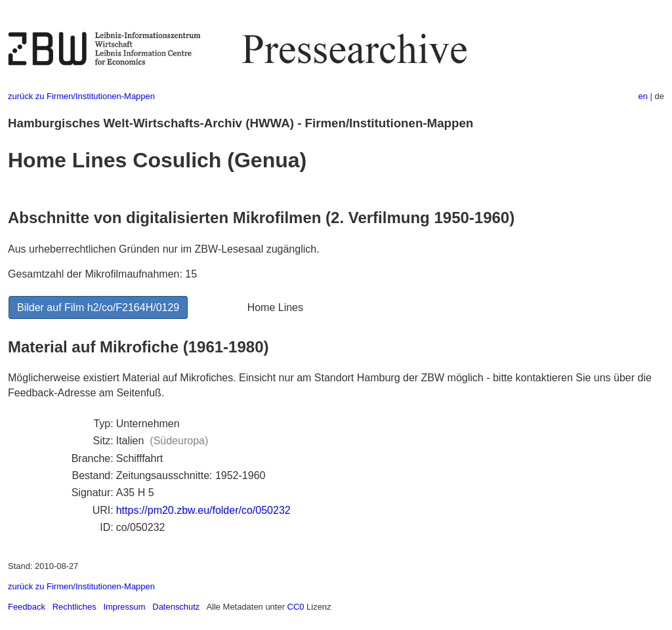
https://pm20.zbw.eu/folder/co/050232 (203, 510)
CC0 (296, 607)
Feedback (27, 607)
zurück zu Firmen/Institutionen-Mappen (81, 96)
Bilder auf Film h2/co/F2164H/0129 (98, 307)
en (643, 96)
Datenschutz (176, 607)
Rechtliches (74, 607)
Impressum (124, 607)
